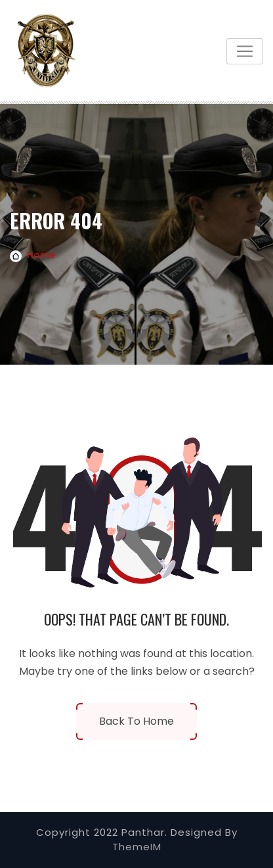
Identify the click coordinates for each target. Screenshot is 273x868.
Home (41, 255)
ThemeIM (137, 847)
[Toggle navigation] (245, 51)
